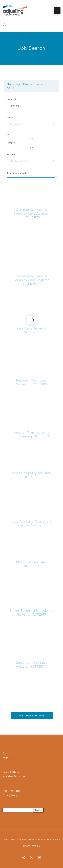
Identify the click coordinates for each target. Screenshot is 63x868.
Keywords (12, 99)
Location (11, 155)
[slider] (56, 178)
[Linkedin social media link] (39, 857)
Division (10, 118)
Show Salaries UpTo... (17, 173)
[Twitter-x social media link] (32, 857)
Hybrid (10, 134)
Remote (10, 143)
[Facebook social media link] (24, 857)
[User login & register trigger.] (4, 25)
